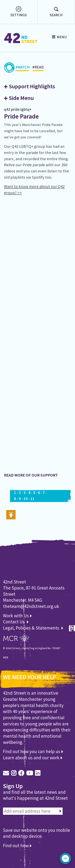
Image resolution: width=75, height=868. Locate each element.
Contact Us (14, 622)
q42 (7, 109)
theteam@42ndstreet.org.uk (31, 606)
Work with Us (17, 616)
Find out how (17, 845)
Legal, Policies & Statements (33, 628)
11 (32, 499)
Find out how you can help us (33, 751)
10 (26, 499)
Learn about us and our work (33, 758)
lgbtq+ (26, 109)
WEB (6, 657)
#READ (38, 68)
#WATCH (23, 68)
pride (15, 109)
